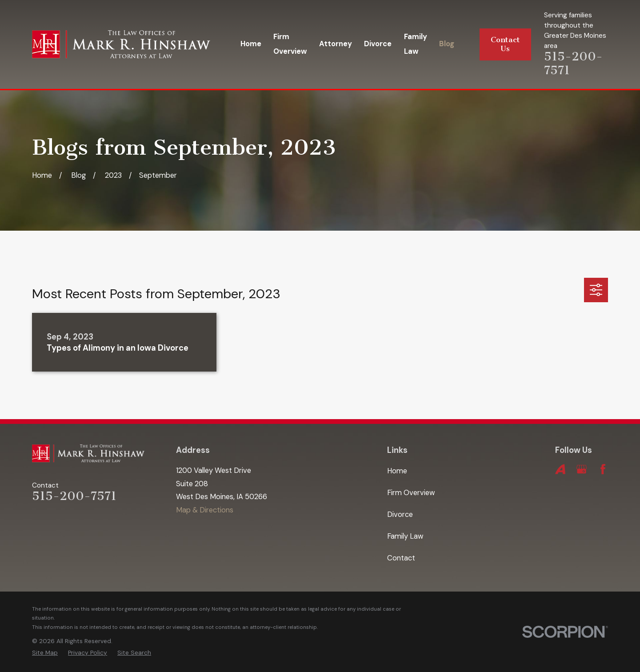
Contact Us (505, 44)
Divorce (400, 514)
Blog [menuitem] (447, 44)
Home (397, 471)
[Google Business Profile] (582, 469)
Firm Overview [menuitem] (290, 44)
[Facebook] (603, 469)
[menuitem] (45, 653)
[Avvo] (560, 469)
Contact (401, 558)
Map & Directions (205, 510)
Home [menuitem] (251, 44)
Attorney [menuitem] (336, 44)
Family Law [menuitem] (416, 44)
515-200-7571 (573, 63)
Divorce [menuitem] (378, 44)
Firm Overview (411, 493)
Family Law (405, 536)
